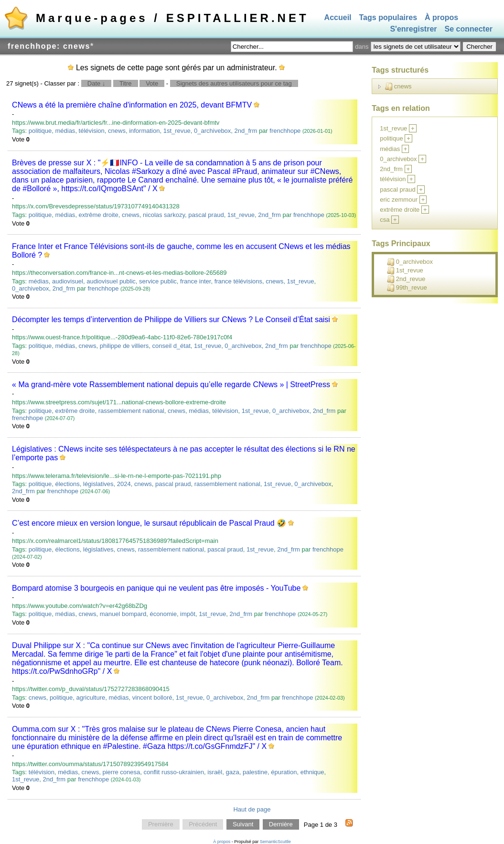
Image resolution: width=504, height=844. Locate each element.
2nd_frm (246, 131)
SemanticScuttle (275, 842)
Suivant (243, 825)
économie (163, 614)
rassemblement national (131, 411)
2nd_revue (406, 279)
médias (65, 131)
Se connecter (469, 29)
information (144, 131)
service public (158, 281)
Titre (126, 83)
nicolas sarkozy (164, 215)
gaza (232, 772)
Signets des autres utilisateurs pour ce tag (234, 83)
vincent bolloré (152, 698)
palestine (255, 772)
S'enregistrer (413, 29)
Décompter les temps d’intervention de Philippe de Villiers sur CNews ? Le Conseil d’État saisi (171, 319)
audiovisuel (68, 281)
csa (385, 220)
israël (215, 772)
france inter (195, 281)
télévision (92, 131)
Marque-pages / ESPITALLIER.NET (172, 18)
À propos (441, 17)
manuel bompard (123, 614)
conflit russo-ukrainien (173, 772)
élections (67, 484)
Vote (152, 83)
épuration (284, 772)
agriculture (91, 698)
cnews (117, 131)
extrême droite (99, 215)
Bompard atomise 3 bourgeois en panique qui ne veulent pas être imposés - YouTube (156, 588)
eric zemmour (399, 200)
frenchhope (285, 131)
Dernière (281, 825)
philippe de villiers (124, 346)
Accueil (338, 17)
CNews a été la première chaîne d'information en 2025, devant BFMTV (132, 105)
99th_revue (407, 288)
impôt (188, 614)
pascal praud (206, 215)
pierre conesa (121, 772)
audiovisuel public (111, 281)
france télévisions (238, 281)
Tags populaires (388, 17)
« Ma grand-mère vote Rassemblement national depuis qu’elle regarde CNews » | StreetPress (171, 384)
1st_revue (177, 131)
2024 (124, 484)
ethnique (312, 772)
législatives (98, 484)
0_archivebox (212, 131)
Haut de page (252, 809)
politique (40, 131)
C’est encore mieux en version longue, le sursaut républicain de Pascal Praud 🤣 (149, 523)
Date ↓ (97, 83)
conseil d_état (172, 346)
